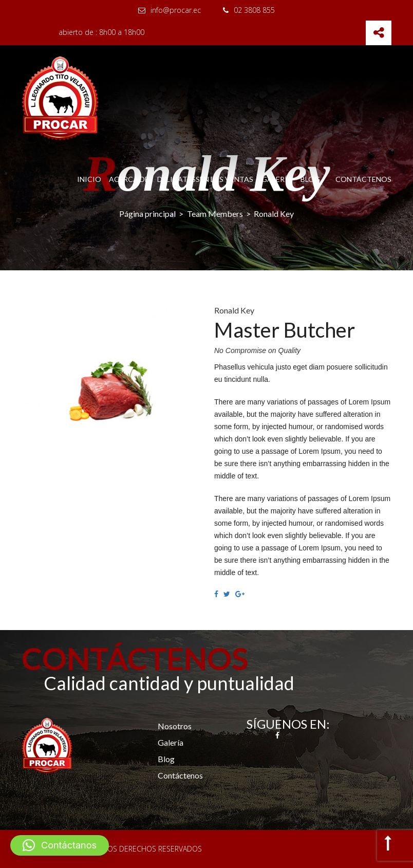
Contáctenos (363, 179)
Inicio (89, 179)
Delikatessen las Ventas (205, 179)
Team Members (215, 214)
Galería (277, 179)
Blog (310, 179)
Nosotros (175, 726)
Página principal (147, 214)
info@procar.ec (170, 10)
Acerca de (129, 179)
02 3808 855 (249, 10)
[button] (60, 845)
